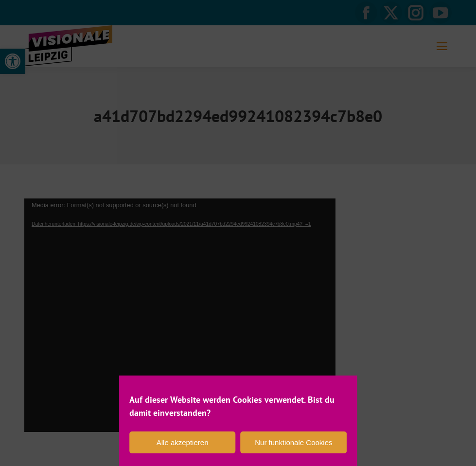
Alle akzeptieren (183, 442)
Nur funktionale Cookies (293, 442)
